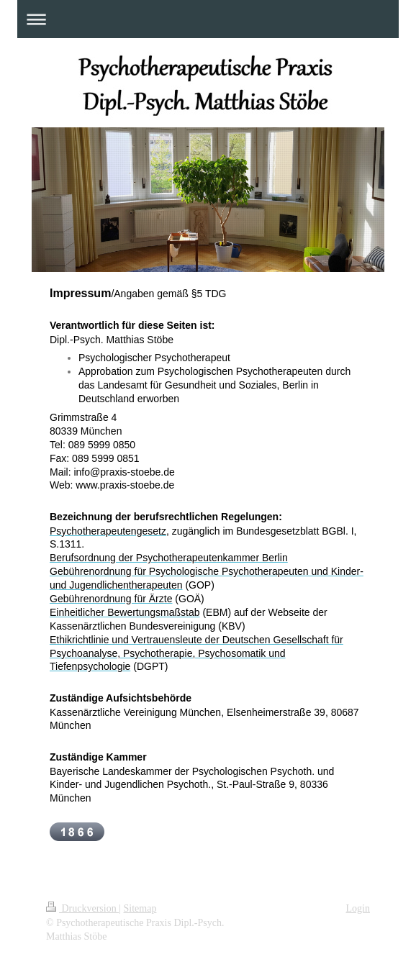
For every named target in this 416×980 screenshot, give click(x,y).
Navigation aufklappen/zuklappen (208, 19)
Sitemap (140, 908)
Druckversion (82, 908)
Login (358, 908)
